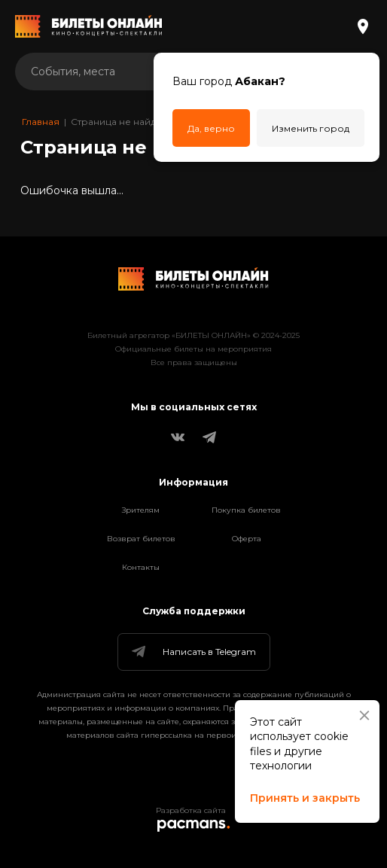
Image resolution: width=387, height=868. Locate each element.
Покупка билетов (246, 510)
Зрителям (141, 510)
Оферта (247, 539)
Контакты (141, 567)
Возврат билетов (141, 539)
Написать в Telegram (193, 652)
